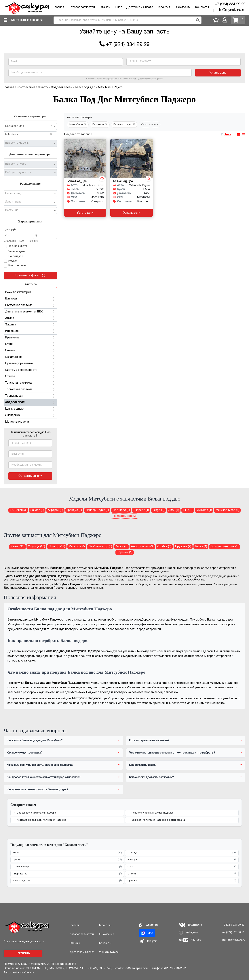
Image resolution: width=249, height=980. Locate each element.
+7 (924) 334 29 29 (230, 4)
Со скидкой (13, 256)
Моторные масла (17, 422)
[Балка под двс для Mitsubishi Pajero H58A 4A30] (131, 159)
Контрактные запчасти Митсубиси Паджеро (41, 820)
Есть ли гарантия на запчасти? (149, 741)
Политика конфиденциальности (24, 942)
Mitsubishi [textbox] (29, 134)
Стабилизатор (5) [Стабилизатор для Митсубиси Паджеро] (100, 547)
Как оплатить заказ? (143, 765)
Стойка (182, 874)
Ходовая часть (30, 402)
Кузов (30, 344)
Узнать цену (218, 73)
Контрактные (15, 266)
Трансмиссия (30, 396)
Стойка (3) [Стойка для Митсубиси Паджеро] (164, 547)
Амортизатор (67, 874)
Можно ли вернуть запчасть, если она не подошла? (40, 765)
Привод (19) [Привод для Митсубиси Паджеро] (57, 547)
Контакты (202, 7)
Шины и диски (30, 409)
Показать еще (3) (124, 516)
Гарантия (164, 7)
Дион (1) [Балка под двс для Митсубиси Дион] (174, 510)
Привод (67, 860)
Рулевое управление (30, 363)
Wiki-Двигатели (109, 952)
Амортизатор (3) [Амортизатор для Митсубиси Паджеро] (142, 547)
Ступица (182, 853)
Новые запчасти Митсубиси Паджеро (152, 813)
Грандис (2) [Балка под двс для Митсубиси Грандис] (74, 510)
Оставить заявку (30, 476)
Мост (182, 867)
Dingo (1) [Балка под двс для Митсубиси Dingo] (158, 510)
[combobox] (128, 20)
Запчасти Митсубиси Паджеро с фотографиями (158, 820)
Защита (30, 325)
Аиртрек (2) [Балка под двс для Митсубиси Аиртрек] (55, 510)
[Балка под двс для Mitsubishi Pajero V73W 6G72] (85, 159)
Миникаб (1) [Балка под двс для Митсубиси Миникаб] (204, 510)
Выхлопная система (30, 305)
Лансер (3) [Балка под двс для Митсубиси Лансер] (37, 510)
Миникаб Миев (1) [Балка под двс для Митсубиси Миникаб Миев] (227, 510)
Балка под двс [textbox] (29, 126)
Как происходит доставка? (25, 753)
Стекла (30, 376)
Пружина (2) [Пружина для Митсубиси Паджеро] (183, 547)
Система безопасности (30, 370)
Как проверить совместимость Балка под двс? (37, 790)
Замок (30, 318)
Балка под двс (67, 881)
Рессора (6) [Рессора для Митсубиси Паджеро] (77, 547)
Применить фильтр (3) (30, 276)
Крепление (30, 338)
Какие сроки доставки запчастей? (151, 777)
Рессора (182, 860)
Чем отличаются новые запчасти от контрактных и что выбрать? (172, 753)
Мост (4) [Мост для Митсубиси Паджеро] (122, 547)
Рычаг (67, 853)
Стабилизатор (67, 867)
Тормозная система (30, 389)
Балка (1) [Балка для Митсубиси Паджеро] (201, 547)
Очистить (30, 284)
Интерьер (30, 331)
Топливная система (30, 383)
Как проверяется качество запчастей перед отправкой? (44, 777)
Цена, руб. (10, 229)
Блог (118, 7)
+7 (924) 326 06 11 (233, 933)
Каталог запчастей (82, 7)
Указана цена (14, 252)
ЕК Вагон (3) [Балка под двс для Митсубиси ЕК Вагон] (18, 510)
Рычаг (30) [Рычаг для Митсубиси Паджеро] (17, 547)
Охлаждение (30, 357)
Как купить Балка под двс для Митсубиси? (35, 741)
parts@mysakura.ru (229, 10)
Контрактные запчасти (27, 20)
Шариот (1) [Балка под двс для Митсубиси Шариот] (141, 510)
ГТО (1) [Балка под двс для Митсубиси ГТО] (188, 510)
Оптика (30, 351)
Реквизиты (23, 953)
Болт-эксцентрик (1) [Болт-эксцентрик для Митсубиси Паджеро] (225, 547)
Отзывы (105, 7)
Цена (227, 135)
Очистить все (150, 124)
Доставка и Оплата (140, 7)
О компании (183, 7)
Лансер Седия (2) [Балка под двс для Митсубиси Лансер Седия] (97, 510)
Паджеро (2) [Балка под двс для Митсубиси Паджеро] (121, 510)
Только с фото (16, 246)
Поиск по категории (17, 293)
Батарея (30, 299)
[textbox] (29, 143)
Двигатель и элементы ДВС (30, 312)
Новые (10, 261)
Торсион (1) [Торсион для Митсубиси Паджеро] (125, 552)
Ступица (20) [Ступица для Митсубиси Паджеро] (36, 547)
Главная (59, 7)
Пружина (182, 881)
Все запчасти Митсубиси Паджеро (36, 813)
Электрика (30, 415)
